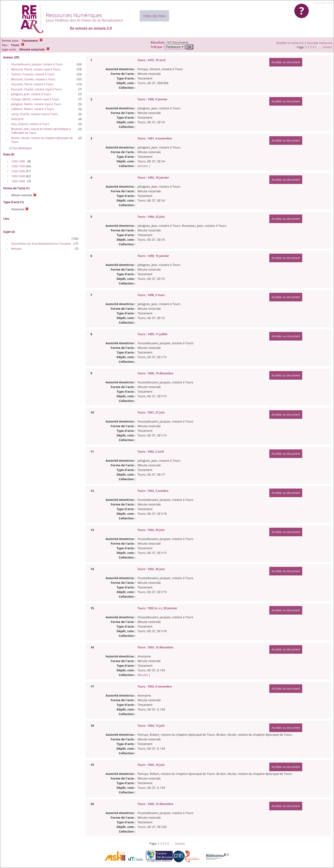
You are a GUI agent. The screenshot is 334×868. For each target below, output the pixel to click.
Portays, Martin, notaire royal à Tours (35, 99)
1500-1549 (18, 166)
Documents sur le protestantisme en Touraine (41, 244)
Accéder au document (286, 62)
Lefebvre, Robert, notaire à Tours (32, 109)
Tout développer (21, 148)
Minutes (16, 249)
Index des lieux (154, 16)
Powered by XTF (323, 3)
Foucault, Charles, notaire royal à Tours (36, 89)
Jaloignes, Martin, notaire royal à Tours (36, 104)
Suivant (327, 47)
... (320, 47)
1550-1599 (18, 171)
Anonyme (17, 119)
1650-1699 (18, 181)
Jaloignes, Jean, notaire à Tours (31, 94)
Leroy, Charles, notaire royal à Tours (34, 114)
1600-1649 (18, 176)
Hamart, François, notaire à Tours (33, 74)
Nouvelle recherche (320, 43)
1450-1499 (18, 161)
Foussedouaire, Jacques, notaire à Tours (37, 64)
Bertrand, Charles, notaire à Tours (33, 79)
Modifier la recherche (290, 43)
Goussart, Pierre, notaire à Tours (32, 84)
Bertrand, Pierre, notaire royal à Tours (36, 69)
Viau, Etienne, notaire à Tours (30, 124)
